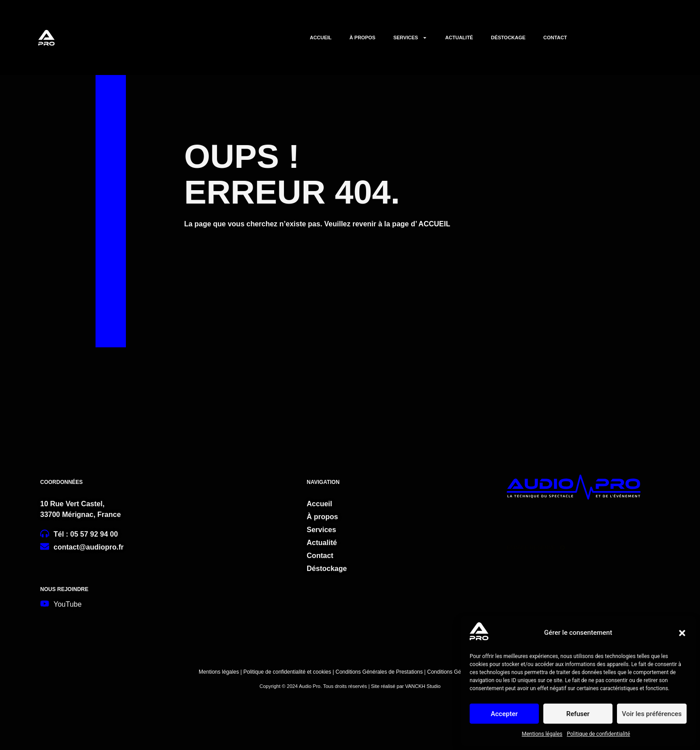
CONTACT (555, 37)
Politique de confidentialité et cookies (287, 672)
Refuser (578, 714)
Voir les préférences (652, 714)
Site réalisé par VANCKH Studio (406, 686)
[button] (682, 633)
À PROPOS (362, 37)
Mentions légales (542, 734)
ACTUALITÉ (459, 37)
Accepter (504, 714)
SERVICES (410, 38)
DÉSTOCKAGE (508, 37)
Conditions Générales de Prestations (379, 672)
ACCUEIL (321, 37)
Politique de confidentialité (599, 734)
